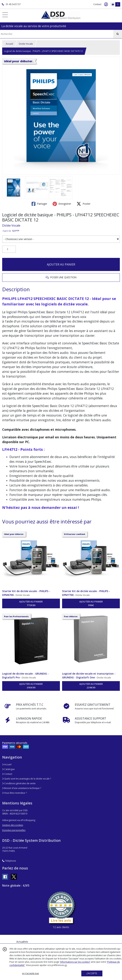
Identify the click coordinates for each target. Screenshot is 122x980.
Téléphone (9, 861)
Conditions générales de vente (19, 783)
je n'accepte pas (30, 973)
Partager (39, 204)
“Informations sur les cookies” (75, 962)
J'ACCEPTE (92, 973)
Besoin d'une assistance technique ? (22, 788)
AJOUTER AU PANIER (61, 264)
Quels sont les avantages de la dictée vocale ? (27, 779)
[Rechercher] (118, 34)
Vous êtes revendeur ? (15, 793)
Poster (84, 204)
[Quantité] (9, 249)
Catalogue (8, 769)
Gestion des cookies (13, 825)
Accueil (9, 44)
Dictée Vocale (26, 44)
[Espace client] (106, 4)
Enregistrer (62, 204)
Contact (97, 4)
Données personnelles (14, 830)
